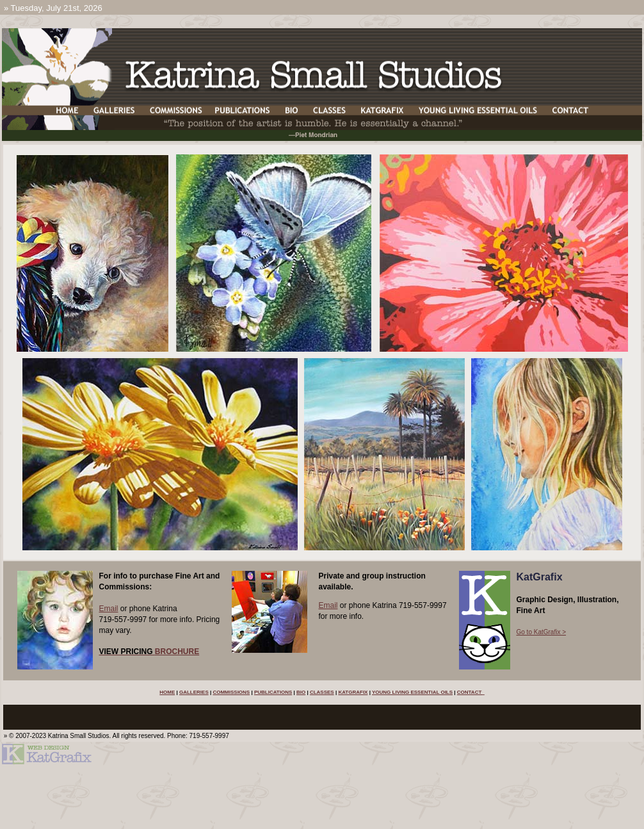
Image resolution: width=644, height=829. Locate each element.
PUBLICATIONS (273, 692)
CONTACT (470, 692)
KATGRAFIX (353, 692)
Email (109, 609)
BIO (301, 692)
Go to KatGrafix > (542, 632)
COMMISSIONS (231, 692)
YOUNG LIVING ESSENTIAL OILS (412, 692)
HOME (167, 692)
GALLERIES (194, 692)
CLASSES (322, 692)
